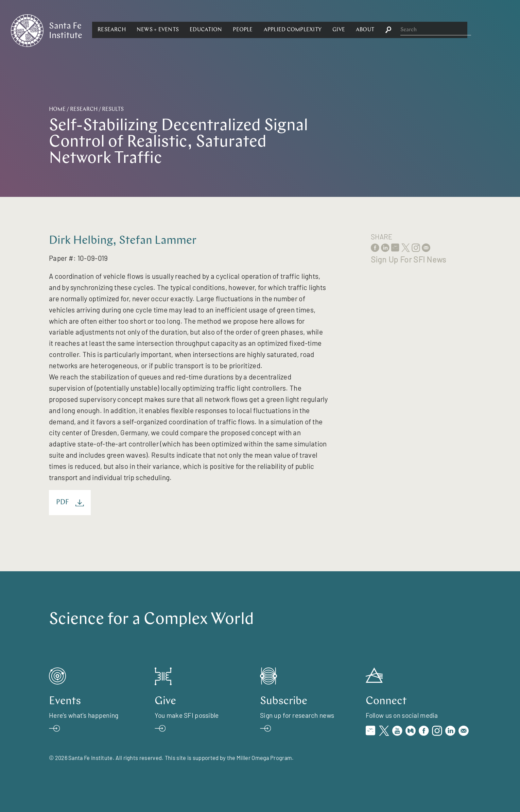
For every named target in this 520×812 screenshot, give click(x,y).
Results (113, 109)
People (317, 30)
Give (413, 30)
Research (186, 30)
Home (57, 109)
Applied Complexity (366, 30)
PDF (70, 503)
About (439, 30)
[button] (186, 30)
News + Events (232, 30)
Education (280, 30)
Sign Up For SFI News (409, 259)
